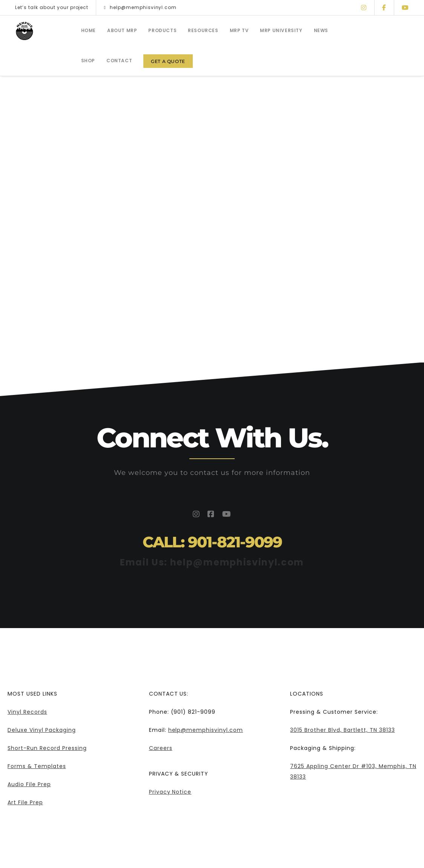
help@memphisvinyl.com (140, 8)
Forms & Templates (37, 766)
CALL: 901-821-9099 (212, 542)
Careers (161, 748)
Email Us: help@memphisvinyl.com (212, 562)
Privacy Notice (170, 792)
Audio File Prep (29, 784)
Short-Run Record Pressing (47, 748)
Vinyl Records (27, 712)
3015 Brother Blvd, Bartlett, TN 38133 (342, 730)
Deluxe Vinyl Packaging (42, 730)
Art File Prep (25, 802)
